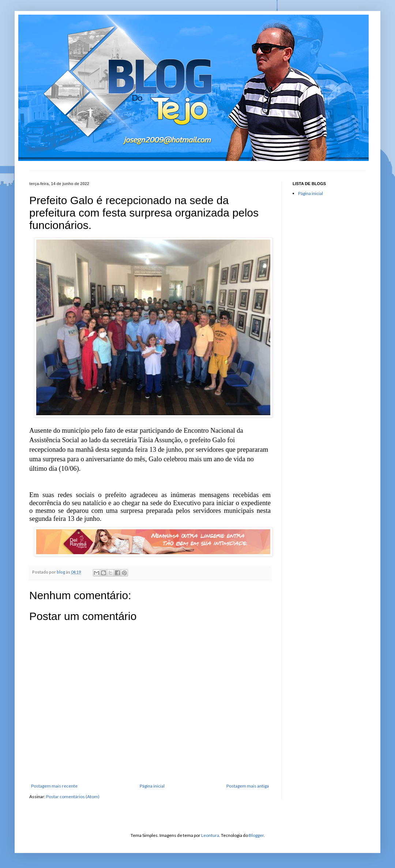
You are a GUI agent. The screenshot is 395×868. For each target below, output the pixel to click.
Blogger (256, 835)
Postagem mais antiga (248, 786)
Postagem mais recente (54, 786)
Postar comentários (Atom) (73, 796)
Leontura (210, 835)
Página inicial (152, 786)
